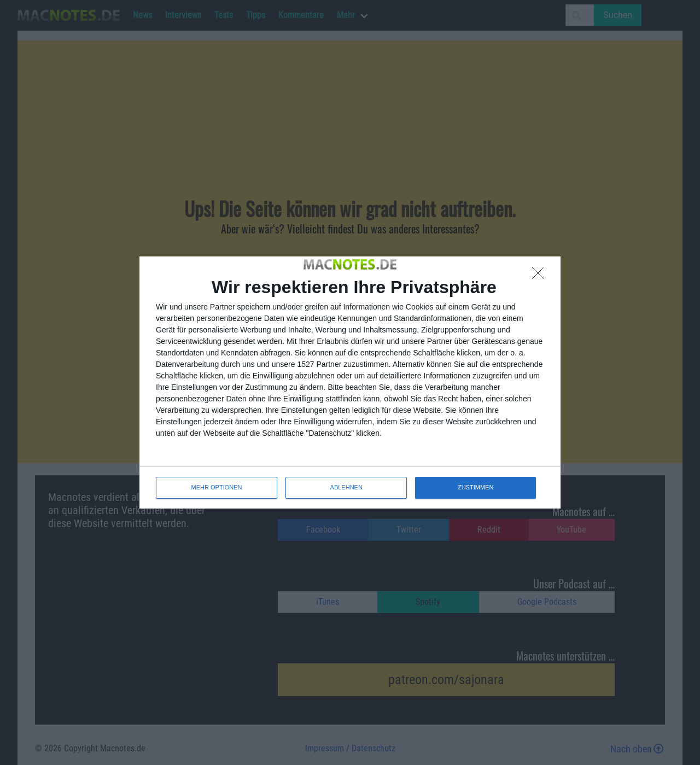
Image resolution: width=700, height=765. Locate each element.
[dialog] (350, 382)
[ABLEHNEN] (541, 276)
